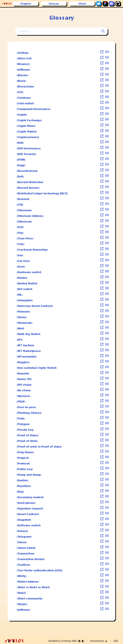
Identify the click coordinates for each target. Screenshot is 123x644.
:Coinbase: (24, 98)
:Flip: (20, 233)
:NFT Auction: (26, 345)
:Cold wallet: (25, 103)
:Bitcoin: (23, 75)
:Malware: (24, 311)
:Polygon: (23, 424)
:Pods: (21, 418)
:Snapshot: (24, 520)
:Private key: (25, 430)
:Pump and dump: (29, 475)
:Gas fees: (23, 261)
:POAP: (21, 401)
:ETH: (20, 204)
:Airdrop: (23, 53)
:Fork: (21, 244)
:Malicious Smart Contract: (35, 306)
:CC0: (20, 92)
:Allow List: (24, 58)
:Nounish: (23, 373)
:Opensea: (24, 396)
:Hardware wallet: (29, 272)
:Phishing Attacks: (29, 413)
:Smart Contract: (28, 514)
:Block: (22, 81)
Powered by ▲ (99, 641)
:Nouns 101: (24, 379)
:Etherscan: (24, 221)
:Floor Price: (25, 238)
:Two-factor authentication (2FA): (40, 570)
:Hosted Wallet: (27, 283)
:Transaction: (26, 553)
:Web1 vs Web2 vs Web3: (33, 587)
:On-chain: (24, 390)
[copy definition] (107, 52)
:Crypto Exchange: (29, 120)
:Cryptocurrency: (28, 137)
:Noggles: (23, 362)
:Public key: (25, 469)
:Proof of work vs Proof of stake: (39, 446)
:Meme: (22, 317)
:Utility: (22, 576)
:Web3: (21, 593)
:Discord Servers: (28, 188)
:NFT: (20, 340)
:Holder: (22, 278)
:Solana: (22, 531)
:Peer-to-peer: (27, 407)
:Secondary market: (30, 497)
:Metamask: (25, 323)
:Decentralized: (27, 171)
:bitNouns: (24, 69)
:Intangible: (25, 300)
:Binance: (23, 64)
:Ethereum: (24, 210)
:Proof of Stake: (28, 435)
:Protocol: (23, 463)
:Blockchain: (25, 86)
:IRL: (20, 295)
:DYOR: (21, 159)
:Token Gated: (26, 548)
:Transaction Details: (31, 559)
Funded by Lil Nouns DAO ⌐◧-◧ (66, 641)
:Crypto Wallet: (27, 131)
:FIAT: (20, 227)
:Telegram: (24, 536)
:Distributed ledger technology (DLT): (42, 193)
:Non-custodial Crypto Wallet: (37, 368)
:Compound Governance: (34, 109)
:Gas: (20, 255)
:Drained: (23, 199)
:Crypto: (22, 114)
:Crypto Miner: (26, 126)
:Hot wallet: (25, 289)
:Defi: (20, 176)
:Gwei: (21, 266)
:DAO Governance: (29, 148)
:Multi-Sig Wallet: (29, 334)
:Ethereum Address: (30, 216)
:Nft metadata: (27, 356)
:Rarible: (23, 480)
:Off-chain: (24, 385)
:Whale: (22, 604)
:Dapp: (21, 165)
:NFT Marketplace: (29, 351)
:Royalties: (24, 486)
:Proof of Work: (27, 441)
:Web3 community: (30, 598)
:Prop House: (25, 452)
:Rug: (20, 491)
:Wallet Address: (28, 581)
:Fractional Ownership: (32, 249)
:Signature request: (30, 508)
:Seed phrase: (26, 503)
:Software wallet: (29, 525)
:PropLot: (23, 458)
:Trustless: (24, 565)
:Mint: (20, 328)
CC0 (116, 641)
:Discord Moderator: (30, 182)
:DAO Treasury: (27, 154)
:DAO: (20, 143)
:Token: (22, 542)
